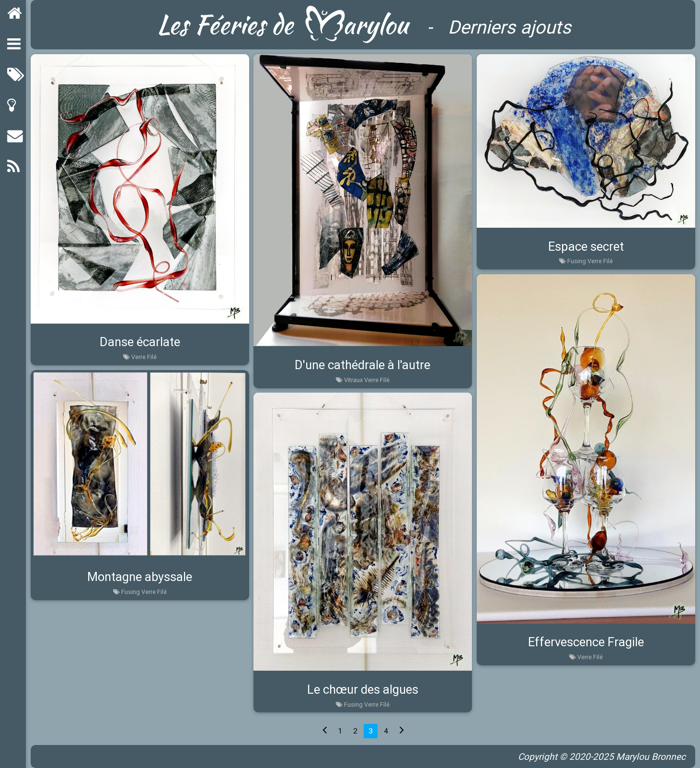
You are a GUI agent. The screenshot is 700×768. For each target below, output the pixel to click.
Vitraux (353, 380)
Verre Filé (144, 357)
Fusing (577, 261)
